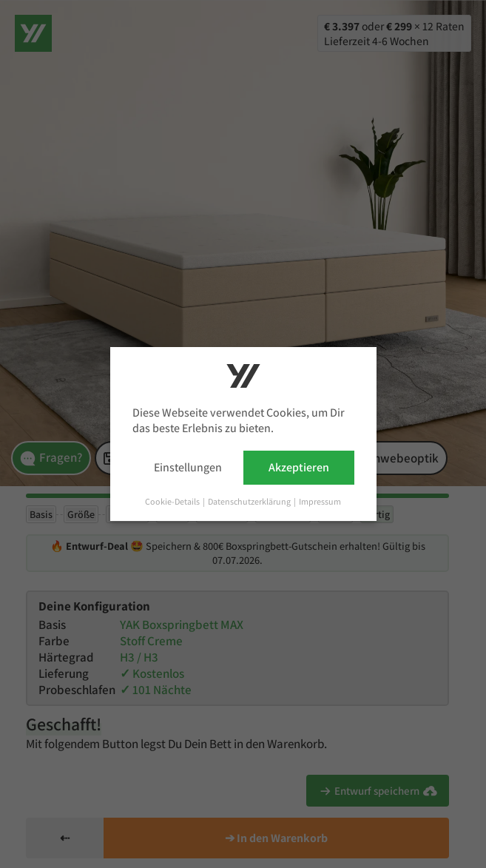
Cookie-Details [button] (173, 501)
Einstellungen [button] (188, 467)
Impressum (320, 501)
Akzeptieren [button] (299, 467)
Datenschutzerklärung (250, 501)
